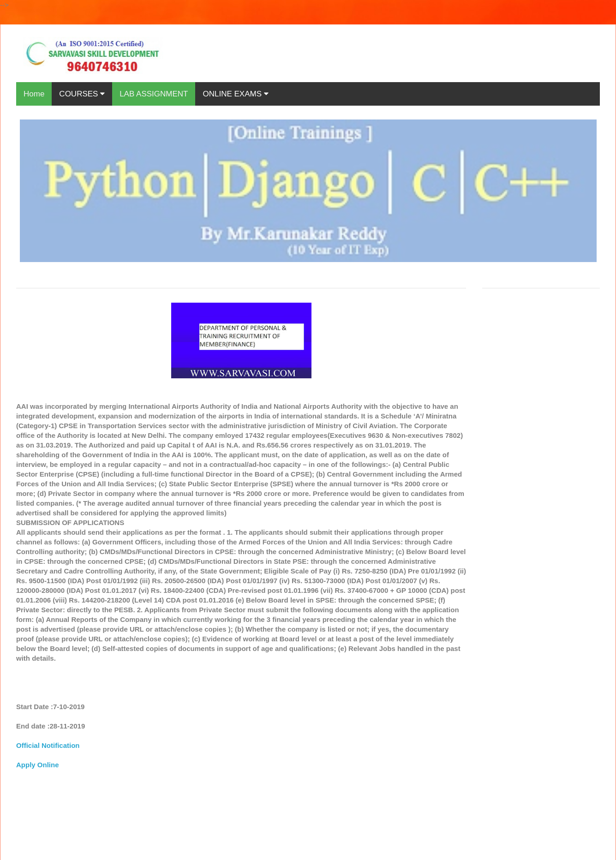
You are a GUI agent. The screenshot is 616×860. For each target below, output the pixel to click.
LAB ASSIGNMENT (154, 94)
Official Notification (48, 745)
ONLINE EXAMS (235, 94)
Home (34, 94)
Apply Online (38, 765)
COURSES (82, 94)
